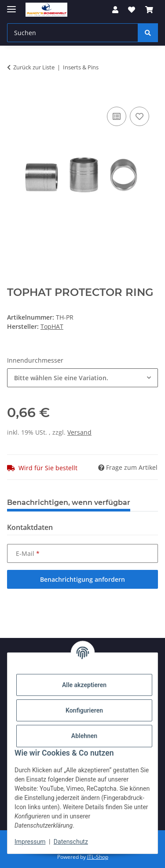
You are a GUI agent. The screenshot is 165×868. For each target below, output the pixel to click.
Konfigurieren (84, 710)
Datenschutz (71, 842)
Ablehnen (84, 736)
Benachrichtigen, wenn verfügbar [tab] (69, 502)
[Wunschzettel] (132, 10)
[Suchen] (73, 33)
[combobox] (82, 378)
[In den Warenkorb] (14, 95)
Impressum (30, 842)
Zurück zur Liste (34, 67)
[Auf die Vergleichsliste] (117, 116)
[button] (115, 10)
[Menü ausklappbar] (11, 5)
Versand (79, 432)
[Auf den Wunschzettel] (139, 116)
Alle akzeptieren (84, 685)
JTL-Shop (98, 857)
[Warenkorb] (149, 10)
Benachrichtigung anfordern (82, 579)
